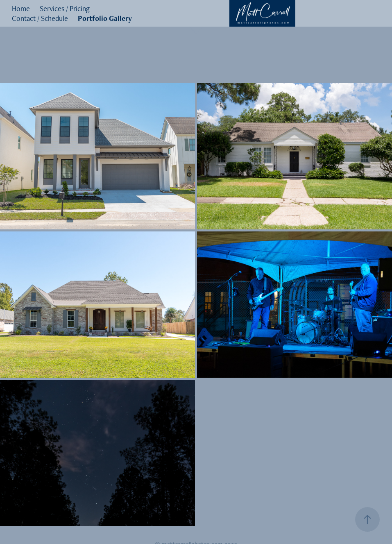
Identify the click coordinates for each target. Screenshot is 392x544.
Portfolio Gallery (105, 18)
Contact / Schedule (40, 18)
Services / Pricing (65, 8)
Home (21, 8)
